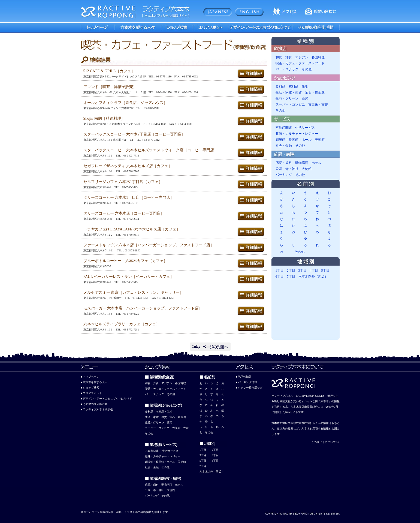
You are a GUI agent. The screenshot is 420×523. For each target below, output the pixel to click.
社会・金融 (284, 146)
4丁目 (314, 270)
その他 (307, 69)
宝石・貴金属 (315, 92)
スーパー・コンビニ (290, 104)
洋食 (289, 57)
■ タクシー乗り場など (249, 388)
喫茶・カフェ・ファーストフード (300, 63)
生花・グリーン (287, 98)
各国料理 (318, 57)
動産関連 (153, 451)
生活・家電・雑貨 (289, 92)
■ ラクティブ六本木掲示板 (97, 409)
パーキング (284, 175)
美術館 (320, 140)
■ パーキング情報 (247, 382)
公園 (279, 169)
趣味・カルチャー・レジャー (297, 134)
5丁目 (325, 270)
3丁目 (303, 270)
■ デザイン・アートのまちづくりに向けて (106, 399)
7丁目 (291, 276)
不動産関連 (284, 128)
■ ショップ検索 (90, 388)
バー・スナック (287, 69)
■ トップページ (90, 377)
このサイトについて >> (325, 442)
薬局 (305, 98)
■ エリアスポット (91, 393)
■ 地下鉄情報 (244, 377)
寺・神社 (292, 169)
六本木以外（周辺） (313, 276)
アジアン (302, 57)
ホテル (316, 163)
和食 (279, 57)
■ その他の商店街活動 (94, 404)
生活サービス (305, 128)
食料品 (280, 86)
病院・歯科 (284, 163)
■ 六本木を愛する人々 (94, 382)
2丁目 (291, 270)
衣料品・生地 (298, 86)
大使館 (307, 169)
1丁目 (280, 270)
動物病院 (302, 163)
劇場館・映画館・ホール (294, 140)
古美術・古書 (318, 104)
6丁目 (280, 276)
